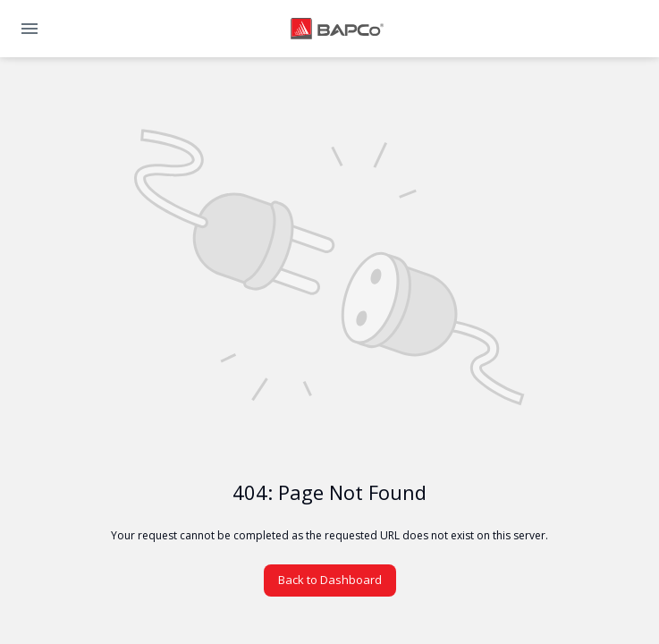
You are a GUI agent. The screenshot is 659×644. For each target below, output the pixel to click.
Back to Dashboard (330, 580)
